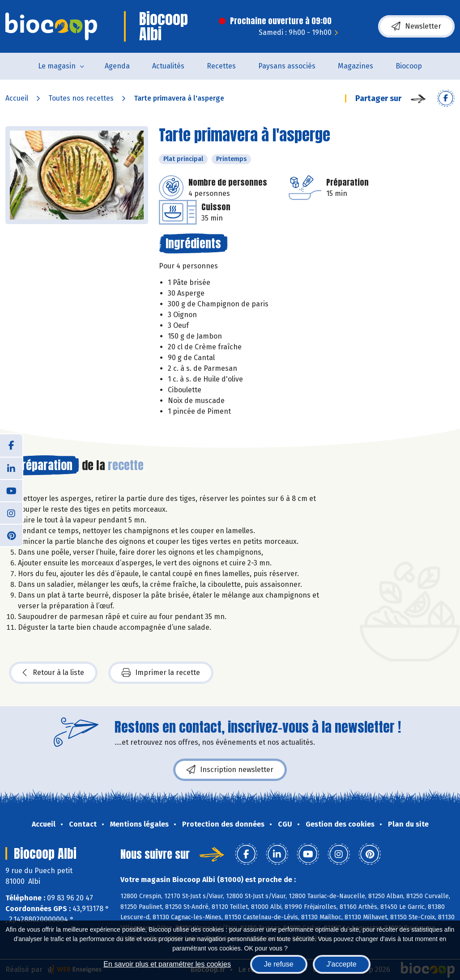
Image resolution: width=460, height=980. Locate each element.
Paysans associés (287, 66)
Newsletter (416, 26)
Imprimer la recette (161, 673)
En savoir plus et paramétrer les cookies (167, 964)
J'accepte (342, 964)
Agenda (117, 66)
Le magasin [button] (57, 66)
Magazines (356, 66)
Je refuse (279, 964)
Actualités (168, 66)
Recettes (221, 66)
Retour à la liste (53, 673)
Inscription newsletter (230, 770)
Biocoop (409, 66)
